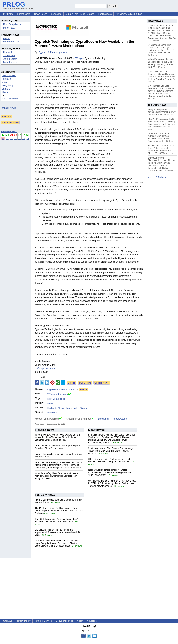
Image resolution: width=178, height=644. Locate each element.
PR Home (8, 14)
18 (28, 138)
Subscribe (56, 14)
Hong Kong (8, 85)
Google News (102, 383)
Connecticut (9, 55)
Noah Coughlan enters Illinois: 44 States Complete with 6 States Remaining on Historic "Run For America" (110, 472)
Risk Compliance (12, 24)
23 (7, 138)
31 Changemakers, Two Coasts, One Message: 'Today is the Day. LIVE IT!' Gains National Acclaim (111, 451)
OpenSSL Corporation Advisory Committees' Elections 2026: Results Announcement (56, 520)
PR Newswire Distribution (129, 14)
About (80, 621)
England (6, 89)
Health (7, 38)
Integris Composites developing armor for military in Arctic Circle (162, 112)
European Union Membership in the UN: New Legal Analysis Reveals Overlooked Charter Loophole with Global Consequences (57, 543)
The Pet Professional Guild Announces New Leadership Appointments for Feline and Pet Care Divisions (59, 511)
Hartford (8, 52)
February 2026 (9, 131)
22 (11, 138)
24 (3, 138)
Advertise (92, 621)
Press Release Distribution (18, 7)
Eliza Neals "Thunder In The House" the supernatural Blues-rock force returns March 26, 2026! (58, 532)
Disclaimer (104, 419)
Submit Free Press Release (80, 14)
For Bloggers (105, 14)
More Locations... (12, 62)
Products (52, 413)
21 (15, 138)
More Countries (10, 99)
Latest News (24, 14)
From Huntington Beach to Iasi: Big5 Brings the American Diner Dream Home (58, 447)
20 (19, 138)
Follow (83, 390)
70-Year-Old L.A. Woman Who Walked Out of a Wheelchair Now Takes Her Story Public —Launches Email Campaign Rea (58, 437)
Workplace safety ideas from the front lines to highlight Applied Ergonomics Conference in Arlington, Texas (57, 476)
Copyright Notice (64, 621)
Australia (6, 79)
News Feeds (41, 14)
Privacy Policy (23, 621)
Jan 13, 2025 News (157, 177)
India (4, 82)
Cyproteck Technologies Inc (53, 52)
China (5, 92)
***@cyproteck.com (45, 368)
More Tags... (10, 28)
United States (10, 59)
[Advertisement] (132, 115)
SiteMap (8, 621)
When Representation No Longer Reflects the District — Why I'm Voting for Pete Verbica (110, 460)
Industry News (8, 108)
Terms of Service (43, 621)
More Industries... (12, 42)
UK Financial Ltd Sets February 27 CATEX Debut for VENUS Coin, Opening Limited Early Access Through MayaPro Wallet (112, 483)
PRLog (78, 58)
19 (24, 138)
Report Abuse (120, 419)
